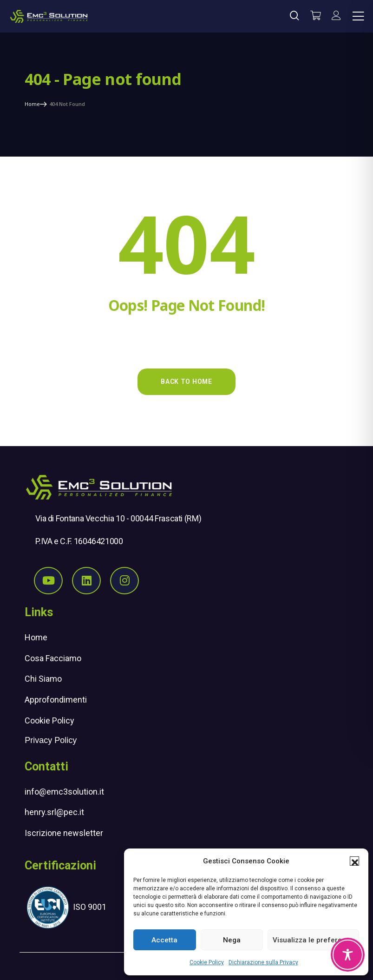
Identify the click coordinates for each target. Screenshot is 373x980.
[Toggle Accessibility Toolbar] (348, 955)
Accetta (164, 940)
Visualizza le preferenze (313, 940)
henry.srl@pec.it (54, 812)
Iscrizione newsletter (64, 833)
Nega (232, 940)
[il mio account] (336, 16)
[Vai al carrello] (315, 16)
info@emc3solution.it (64, 792)
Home (36, 637)
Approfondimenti (56, 700)
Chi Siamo (43, 679)
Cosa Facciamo (53, 658)
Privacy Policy (51, 740)
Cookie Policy (207, 962)
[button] (354, 861)
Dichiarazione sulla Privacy (263, 962)
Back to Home (186, 381)
